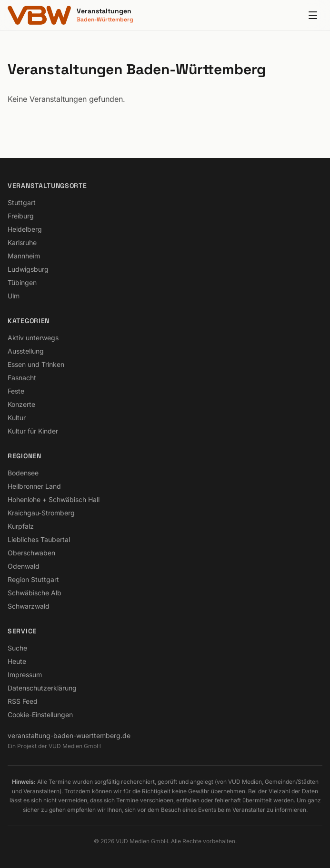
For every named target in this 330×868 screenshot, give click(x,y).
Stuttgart (22, 202)
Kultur (17, 418)
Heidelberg (25, 229)
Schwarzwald (29, 606)
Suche (17, 648)
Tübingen (22, 282)
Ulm (14, 296)
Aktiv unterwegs (33, 338)
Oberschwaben (31, 553)
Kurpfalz (21, 526)
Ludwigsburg (28, 269)
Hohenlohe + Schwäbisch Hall (54, 499)
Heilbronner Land (34, 486)
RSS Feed (23, 701)
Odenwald (24, 566)
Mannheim (24, 256)
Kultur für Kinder (33, 431)
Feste (16, 391)
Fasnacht (22, 378)
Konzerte (21, 404)
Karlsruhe (22, 242)
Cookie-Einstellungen (40, 715)
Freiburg (21, 216)
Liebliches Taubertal (39, 539)
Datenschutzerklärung (42, 688)
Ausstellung (26, 351)
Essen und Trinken (36, 364)
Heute (17, 661)
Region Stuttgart (33, 579)
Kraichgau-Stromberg (41, 513)
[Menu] (313, 15)
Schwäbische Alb (35, 593)
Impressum (25, 675)
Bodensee (23, 473)
